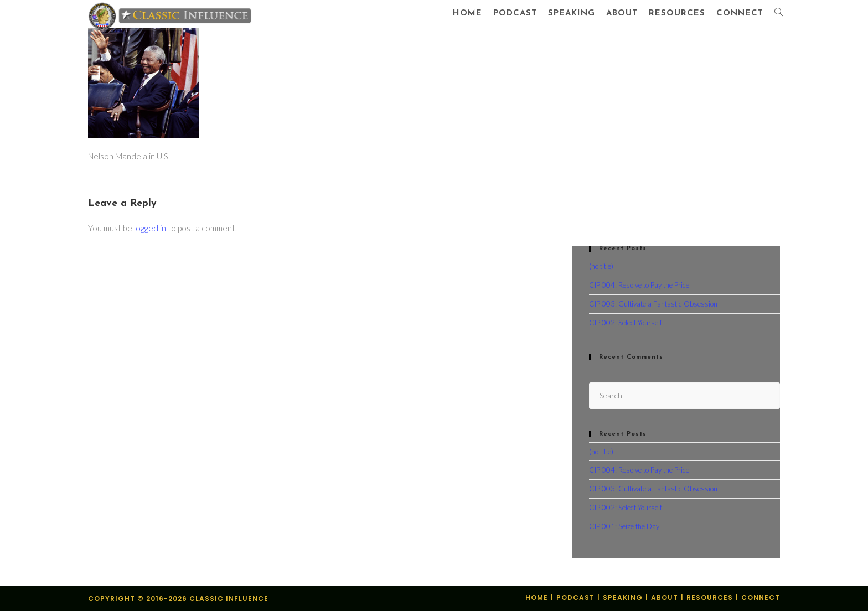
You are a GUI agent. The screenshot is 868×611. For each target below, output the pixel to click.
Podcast (575, 597)
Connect (761, 597)
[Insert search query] (684, 395)
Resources (710, 597)
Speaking (623, 597)
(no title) (601, 266)
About (665, 597)
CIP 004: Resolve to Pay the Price (639, 285)
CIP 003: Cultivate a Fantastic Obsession (653, 304)
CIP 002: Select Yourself (626, 323)
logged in (150, 228)
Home (537, 597)
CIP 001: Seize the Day (624, 526)
